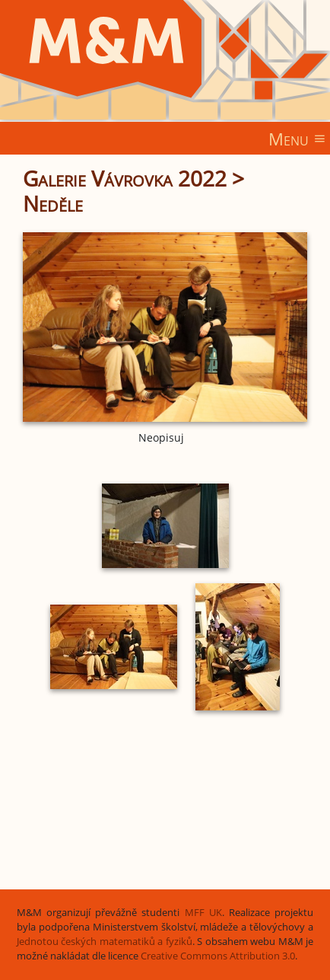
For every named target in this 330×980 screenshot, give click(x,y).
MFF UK (203, 913)
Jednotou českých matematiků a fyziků (105, 942)
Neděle (53, 203)
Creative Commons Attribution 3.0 (218, 956)
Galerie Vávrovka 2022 (125, 178)
